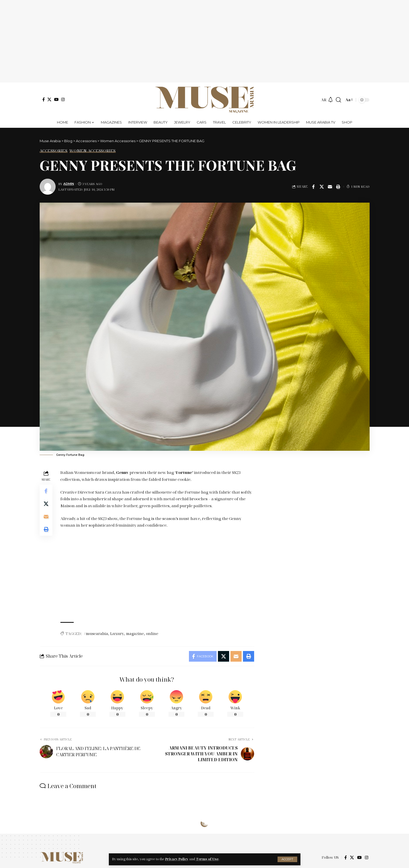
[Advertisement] (205, 41)
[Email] (330, 187)
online (152, 634)
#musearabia (96, 634)
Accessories (54, 151)
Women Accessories (93, 151)
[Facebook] (44, 99)
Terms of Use (207, 859)
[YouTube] (56, 99)
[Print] (338, 187)
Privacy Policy (177, 859)
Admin (69, 184)
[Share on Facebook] (313, 187)
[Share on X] (322, 187)
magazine (135, 634)
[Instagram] (63, 99)
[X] (49, 99)
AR (324, 100)
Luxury (117, 634)
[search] (338, 100)
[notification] (330, 100)
